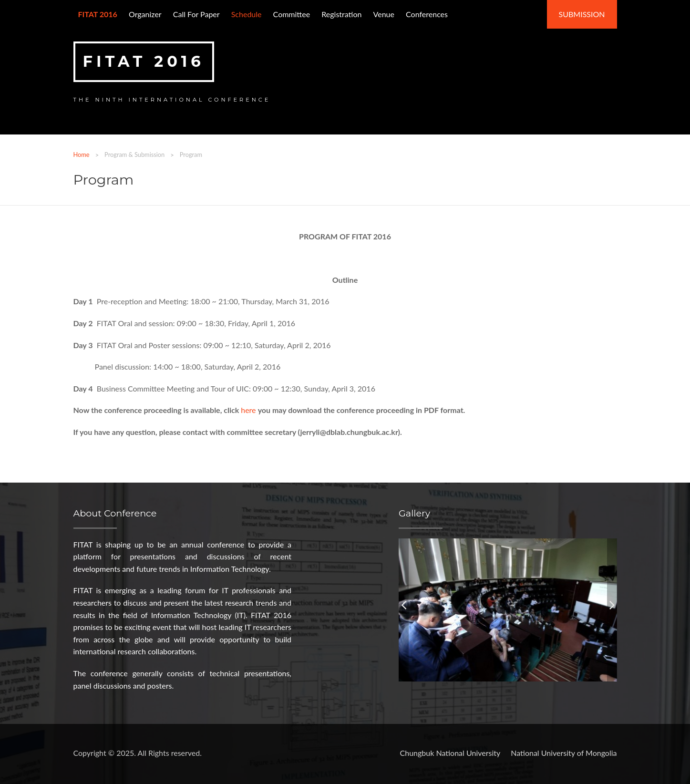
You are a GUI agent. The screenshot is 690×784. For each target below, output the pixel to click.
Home (82, 155)
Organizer (145, 14)
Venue (384, 14)
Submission (582, 14)
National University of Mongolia (564, 753)
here (249, 410)
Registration (341, 14)
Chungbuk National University (450, 753)
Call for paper (196, 14)
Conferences (427, 14)
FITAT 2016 (144, 61)
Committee (292, 14)
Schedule (247, 14)
